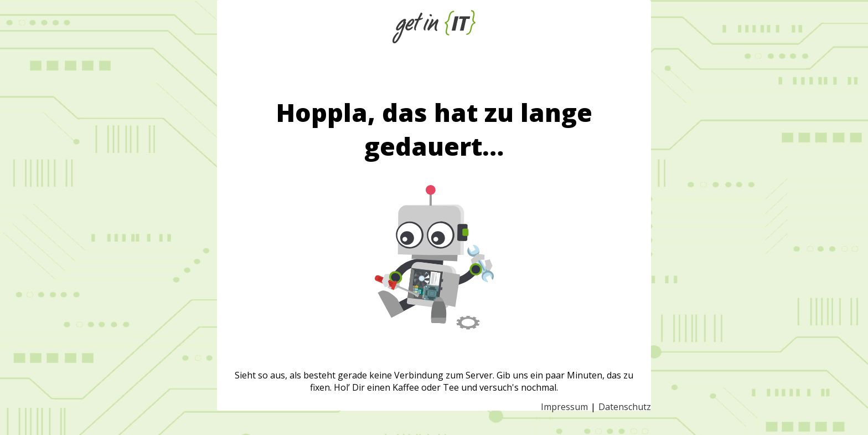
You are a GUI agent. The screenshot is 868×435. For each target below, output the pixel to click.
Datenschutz (625, 407)
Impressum (564, 407)
